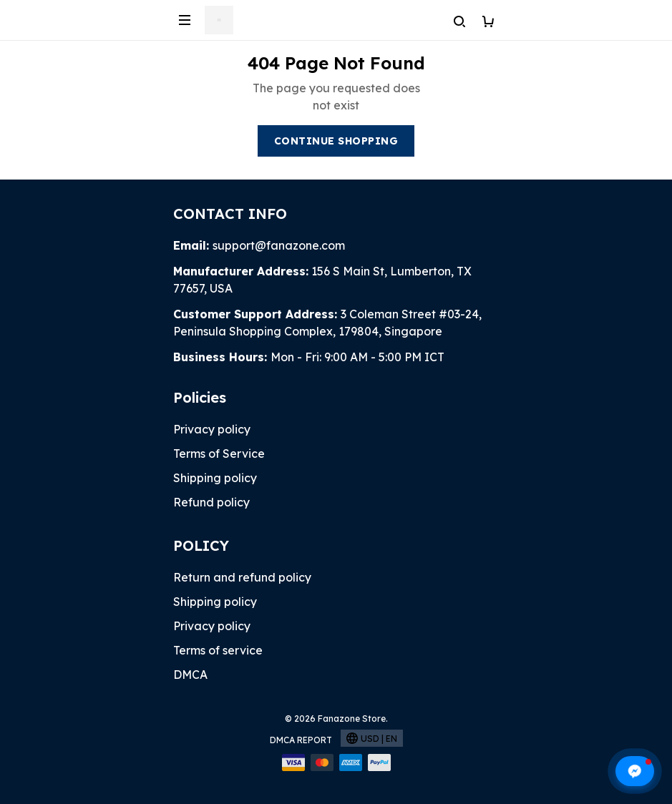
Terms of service (218, 650)
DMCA (190, 675)
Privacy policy (212, 429)
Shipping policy (215, 478)
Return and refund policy (242, 577)
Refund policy (211, 502)
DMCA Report (301, 740)
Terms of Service (219, 454)
